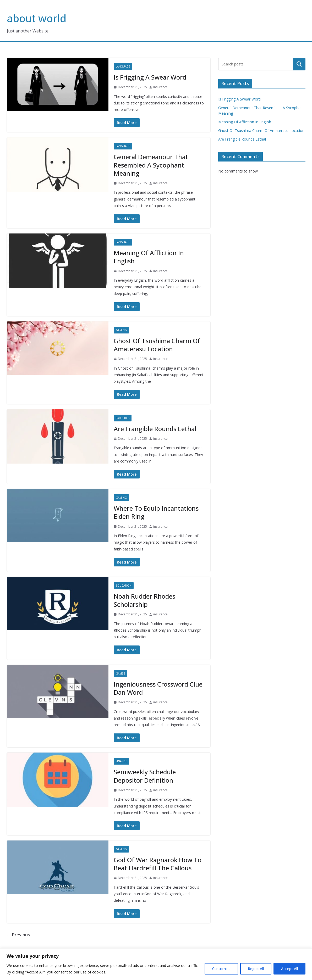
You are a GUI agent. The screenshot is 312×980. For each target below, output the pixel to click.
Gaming (121, 330)
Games (120, 673)
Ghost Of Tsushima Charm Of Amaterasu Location (157, 345)
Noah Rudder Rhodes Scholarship (144, 600)
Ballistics (123, 418)
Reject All (256, 969)
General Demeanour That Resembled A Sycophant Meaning (151, 165)
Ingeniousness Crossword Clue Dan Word (158, 688)
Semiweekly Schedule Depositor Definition (145, 776)
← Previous (18, 935)
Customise (221, 969)
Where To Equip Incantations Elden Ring (156, 512)
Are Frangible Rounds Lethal (155, 429)
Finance (121, 761)
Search (299, 64)
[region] (156, 964)
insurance (160, 87)
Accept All (289, 969)
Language (123, 66)
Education (124, 586)
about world (37, 18)
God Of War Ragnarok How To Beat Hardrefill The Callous (158, 864)
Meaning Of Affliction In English (149, 257)
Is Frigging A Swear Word (150, 77)
